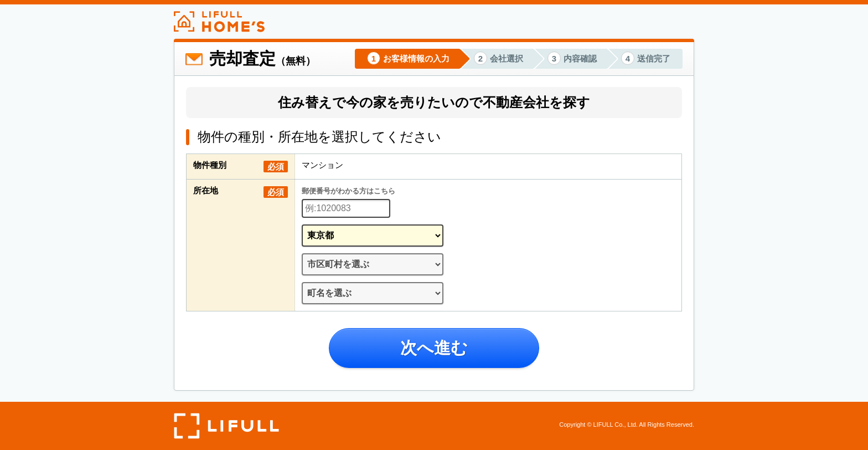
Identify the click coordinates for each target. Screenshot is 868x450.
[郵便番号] (346, 208)
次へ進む (434, 348)
